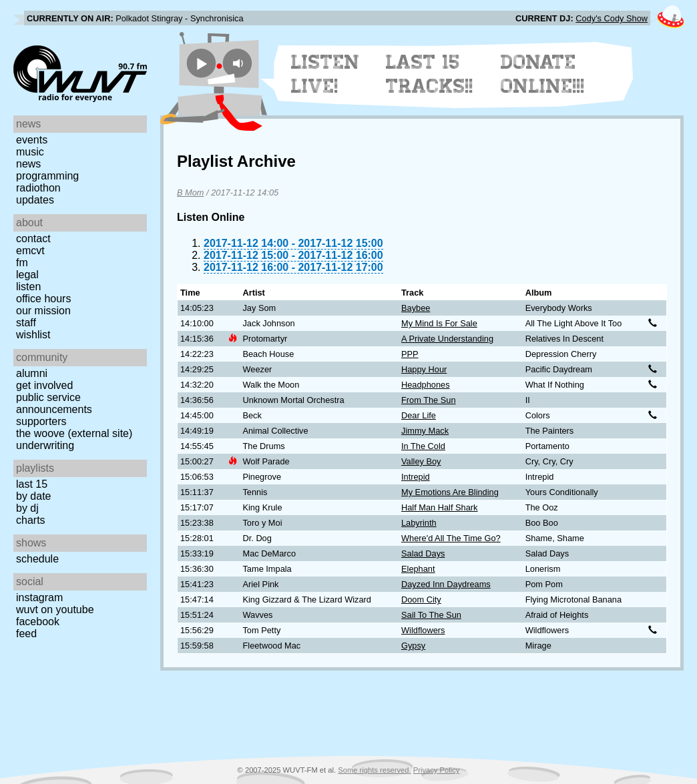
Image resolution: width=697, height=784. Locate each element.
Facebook (38, 622)
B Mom (191, 192)
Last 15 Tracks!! (430, 74)
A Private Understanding (447, 339)
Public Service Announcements (54, 403)
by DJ (27, 508)
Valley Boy (421, 461)
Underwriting (45, 445)
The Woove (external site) (74, 433)
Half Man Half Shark (440, 507)
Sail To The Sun (431, 615)
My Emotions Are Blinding (450, 492)
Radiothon (38, 188)
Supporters (41, 421)
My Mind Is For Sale (439, 323)
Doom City (421, 600)
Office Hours (43, 299)
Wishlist (33, 335)
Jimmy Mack (425, 431)
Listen (28, 287)
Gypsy (413, 646)
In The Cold (423, 446)
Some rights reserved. (374, 770)
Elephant (418, 569)
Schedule (37, 559)
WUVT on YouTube (55, 610)
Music (30, 152)
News (28, 164)
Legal (27, 275)
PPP (410, 354)
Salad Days (423, 553)
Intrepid (416, 477)
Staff (26, 323)
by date (33, 496)
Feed (26, 634)
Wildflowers (423, 630)
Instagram (39, 598)
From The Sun (429, 400)
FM (22, 263)
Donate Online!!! (543, 74)
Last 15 (32, 484)
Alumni (32, 373)
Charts (31, 520)
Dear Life (419, 415)
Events (32, 140)
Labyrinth (419, 523)
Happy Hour (424, 369)
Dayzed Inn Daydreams (446, 584)
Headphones (426, 385)
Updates (35, 200)
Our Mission (43, 311)
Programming (47, 176)
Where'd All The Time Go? (451, 538)
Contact (33, 239)
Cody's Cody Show (612, 18)
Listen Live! (325, 74)
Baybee (416, 308)
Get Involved (44, 385)
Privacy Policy (437, 770)
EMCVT (30, 251)
